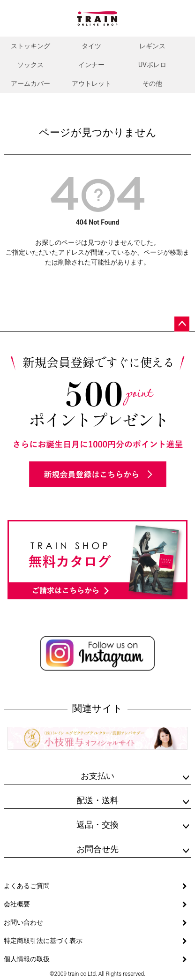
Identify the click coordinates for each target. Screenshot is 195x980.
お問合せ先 (97, 849)
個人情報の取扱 (27, 959)
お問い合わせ (23, 922)
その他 (152, 83)
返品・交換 (97, 825)
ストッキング (30, 46)
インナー (91, 65)
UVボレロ (152, 65)
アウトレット (91, 83)
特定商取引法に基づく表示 (43, 941)
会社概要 (17, 904)
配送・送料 (97, 800)
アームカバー (30, 83)
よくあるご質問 (27, 886)
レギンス (152, 46)
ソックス (30, 65)
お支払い (97, 776)
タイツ (91, 46)
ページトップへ (182, 324)
